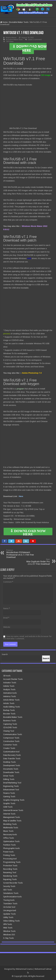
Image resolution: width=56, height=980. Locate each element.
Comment (8, 582)
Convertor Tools (10, 745)
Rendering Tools (10, 876)
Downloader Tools (11, 772)
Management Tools (12, 817)
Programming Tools (12, 862)
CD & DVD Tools (10, 727)
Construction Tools (11, 741)
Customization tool (11, 752)
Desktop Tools (9, 762)
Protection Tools (10, 866)
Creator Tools (9, 748)
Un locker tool (9, 907)
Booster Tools (9, 714)
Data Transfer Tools (12, 759)
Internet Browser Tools (13, 810)
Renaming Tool (10, 872)
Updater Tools (9, 914)
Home (4, 22)
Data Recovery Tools (12, 755)
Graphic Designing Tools (14, 800)
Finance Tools (9, 793)
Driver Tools (9, 776)
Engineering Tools (11, 786)
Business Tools (10, 721)
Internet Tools (9, 814)
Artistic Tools (9, 703)
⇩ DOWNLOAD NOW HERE (29, 48)
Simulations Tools (11, 893)
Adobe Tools (9, 686)
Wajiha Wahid (11, 38)
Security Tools (9, 886)
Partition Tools (9, 845)
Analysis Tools (9, 689)
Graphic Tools (9, 803)
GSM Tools (8, 807)
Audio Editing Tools (12, 707)
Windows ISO (9, 935)
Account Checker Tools (13, 679)
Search (5, 654)
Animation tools (10, 693)
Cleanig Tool (9, 731)
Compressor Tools (11, 738)
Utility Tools (8, 917)
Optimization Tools (11, 841)
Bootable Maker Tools (19, 22)
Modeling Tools (10, 824)
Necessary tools (10, 834)
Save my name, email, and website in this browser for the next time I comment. (27, 637)
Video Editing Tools (11, 921)
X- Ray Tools (9, 938)
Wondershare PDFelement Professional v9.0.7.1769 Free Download (22, 554)
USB (29, 258)
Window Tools (9, 931)
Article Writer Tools (11, 700)
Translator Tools (10, 904)
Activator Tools (10, 683)
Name (7, 608)
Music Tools (8, 831)
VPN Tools (8, 924)
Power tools (8, 852)
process (7, 334)
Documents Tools (11, 769)
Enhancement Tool (11, 790)
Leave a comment (35, 40)
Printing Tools (9, 855)
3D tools (7, 676)
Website (7, 627)
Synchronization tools (12, 897)
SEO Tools (8, 890)
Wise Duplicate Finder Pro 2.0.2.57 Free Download (34, 562)
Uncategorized (10, 910)
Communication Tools (13, 734)
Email (6, 618)
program (20, 389)
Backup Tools (9, 710)
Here (21, 496)
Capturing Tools (10, 724)
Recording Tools (10, 869)
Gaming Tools (9, 797)
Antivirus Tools (10, 696)
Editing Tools (9, 779)
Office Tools (9, 838)
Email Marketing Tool (12, 783)
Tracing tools (9, 900)
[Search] (46, 658)
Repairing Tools (10, 879)
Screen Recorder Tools (13, 883)
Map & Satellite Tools (12, 821)
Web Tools (8, 928)
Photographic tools (11, 848)
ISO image (46, 75)
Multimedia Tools (11, 828)
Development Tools (12, 765)
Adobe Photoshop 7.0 (32, 373)
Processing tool (10, 859)
